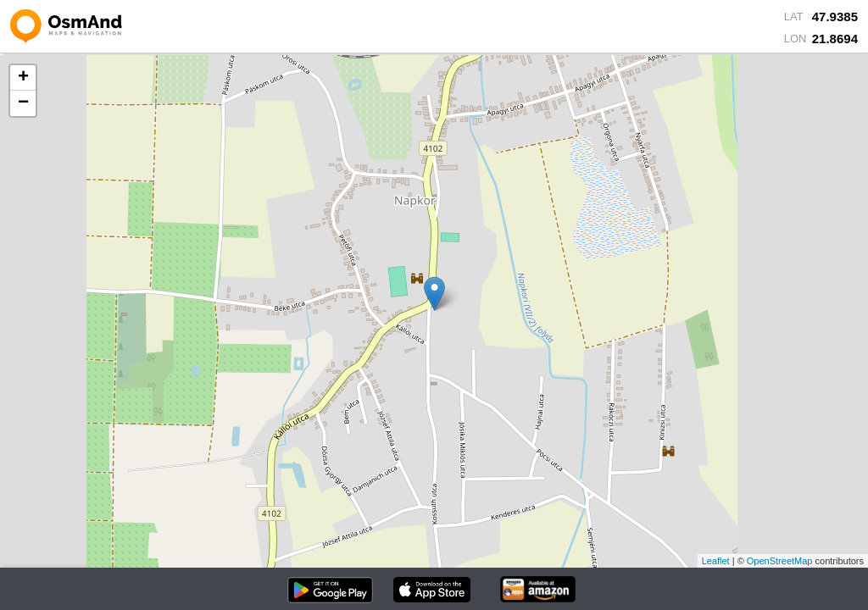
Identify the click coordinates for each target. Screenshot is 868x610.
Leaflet (716, 561)
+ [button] (23, 78)
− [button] (23, 103)
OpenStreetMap (780, 561)
